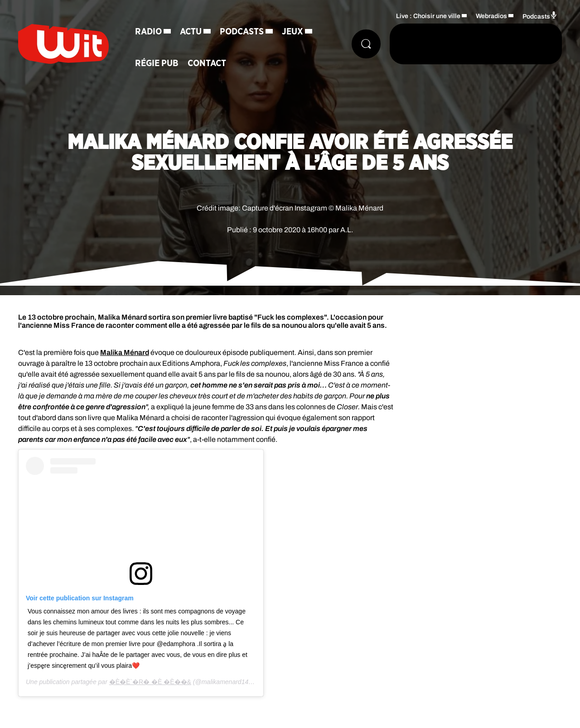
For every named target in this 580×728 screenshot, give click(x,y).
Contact (207, 63)
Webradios (491, 16)
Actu (191, 32)
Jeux (292, 32)
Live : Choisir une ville (428, 16)
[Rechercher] (366, 44)
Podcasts (242, 32)
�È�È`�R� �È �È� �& (150, 682)
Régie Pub (157, 63)
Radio (148, 32)
